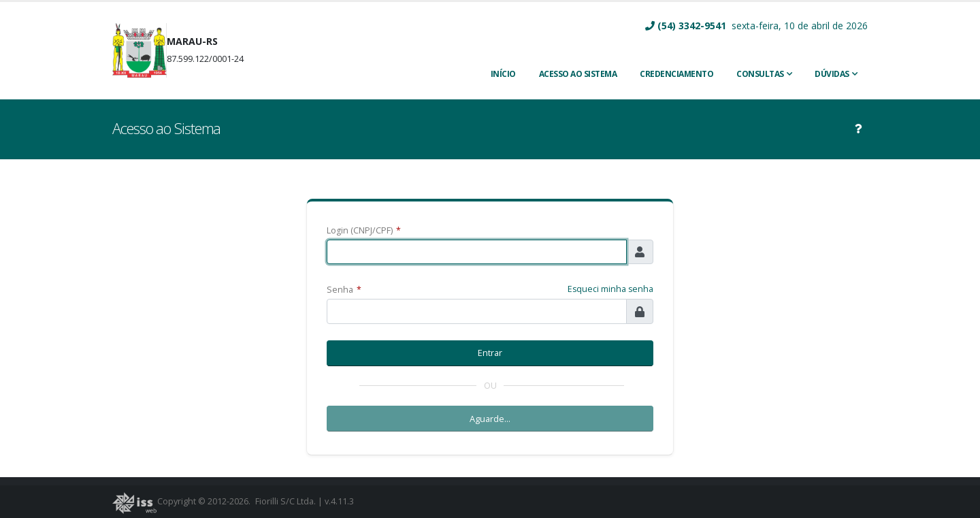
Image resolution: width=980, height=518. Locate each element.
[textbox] (477, 252)
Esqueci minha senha (610, 289)
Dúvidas (832, 74)
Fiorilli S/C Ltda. (285, 501)
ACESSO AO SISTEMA (578, 74)
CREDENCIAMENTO (676, 74)
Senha (344, 290)
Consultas (760, 74)
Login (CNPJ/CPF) (364, 230)
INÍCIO (503, 74)
